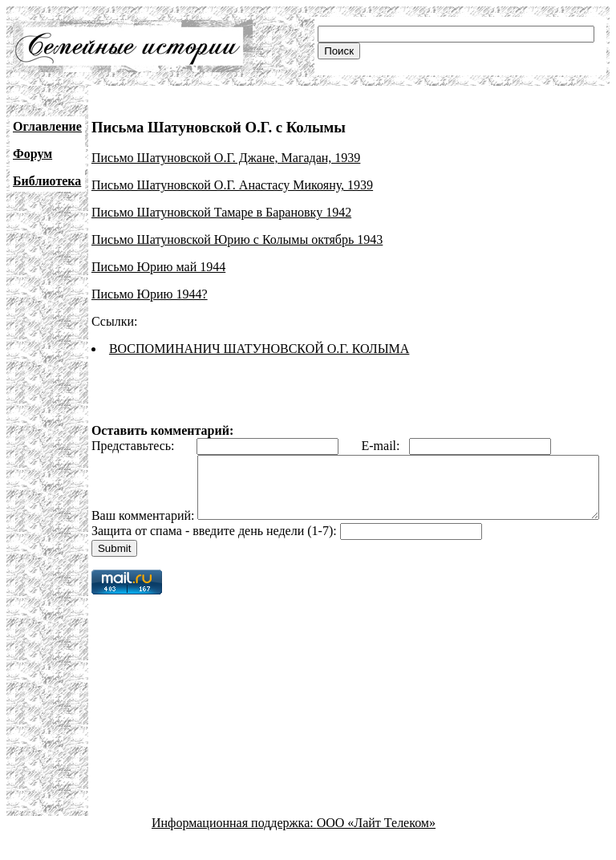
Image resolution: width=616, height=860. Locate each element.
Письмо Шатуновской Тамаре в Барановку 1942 (221, 212)
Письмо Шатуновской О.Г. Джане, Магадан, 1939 (226, 158)
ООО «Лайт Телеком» (376, 846)
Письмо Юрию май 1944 (158, 267)
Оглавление (47, 126)
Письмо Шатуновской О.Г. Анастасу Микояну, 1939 (232, 185)
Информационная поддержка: (234, 846)
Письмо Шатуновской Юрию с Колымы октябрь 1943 (237, 239)
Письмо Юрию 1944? (150, 294)
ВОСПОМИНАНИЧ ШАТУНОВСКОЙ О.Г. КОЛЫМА (259, 349)
